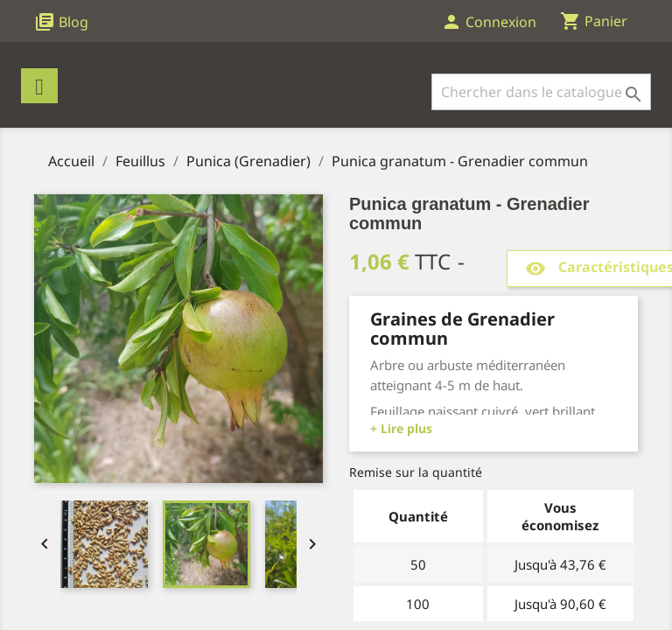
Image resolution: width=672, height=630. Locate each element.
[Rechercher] (541, 92)
